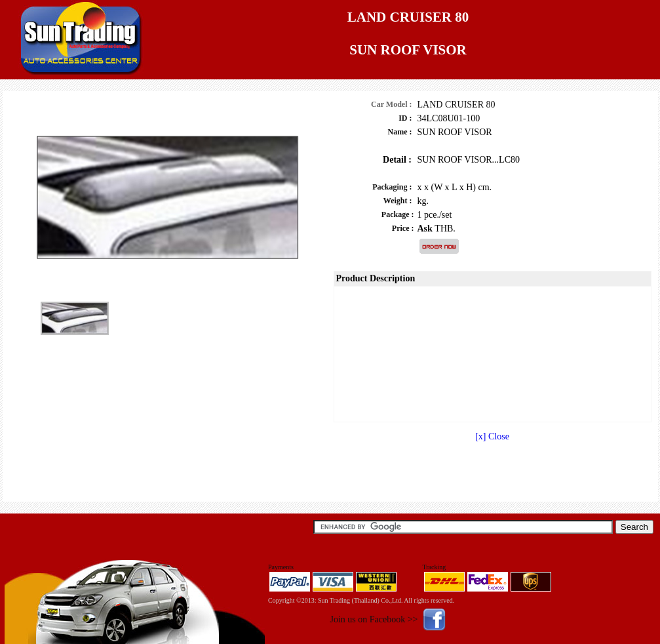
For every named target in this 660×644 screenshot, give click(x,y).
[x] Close (492, 436)
